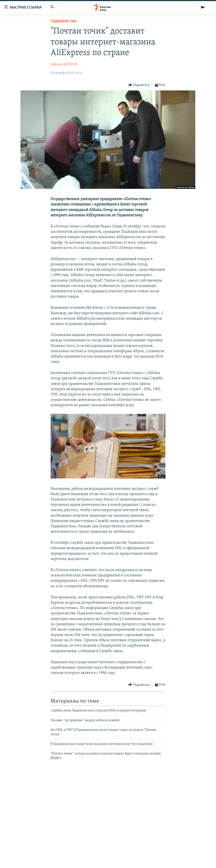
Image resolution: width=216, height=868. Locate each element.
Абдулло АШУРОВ (64, 64)
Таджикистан (63, 21)
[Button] (139, 85)
